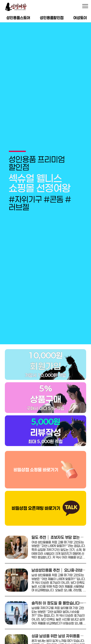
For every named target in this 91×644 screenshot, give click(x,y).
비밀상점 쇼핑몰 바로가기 (36, 456)
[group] (45, 176)
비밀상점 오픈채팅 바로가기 (36, 495)
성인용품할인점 (52, 18)
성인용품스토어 (18, 18)
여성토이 (80, 18)
